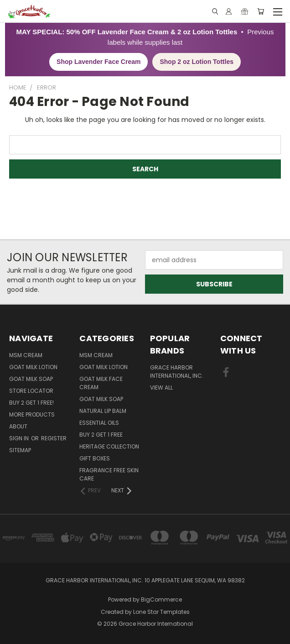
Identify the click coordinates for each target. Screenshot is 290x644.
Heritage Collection (109, 446)
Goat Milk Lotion (33, 367)
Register (54, 438)
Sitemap (20, 450)
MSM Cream (26, 355)
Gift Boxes (95, 458)
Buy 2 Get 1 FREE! (31, 403)
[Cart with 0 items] (261, 11)
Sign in (20, 438)
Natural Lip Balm (103, 411)
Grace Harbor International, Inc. (177, 372)
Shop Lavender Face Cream (98, 62)
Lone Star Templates (161, 612)
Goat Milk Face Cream (101, 383)
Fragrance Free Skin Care (109, 474)
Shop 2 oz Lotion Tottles (197, 62)
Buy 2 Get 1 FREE (101, 435)
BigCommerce (161, 599)
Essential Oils (99, 423)
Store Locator (31, 391)
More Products (32, 414)
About (18, 426)
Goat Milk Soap (31, 379)
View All (161, 388)
